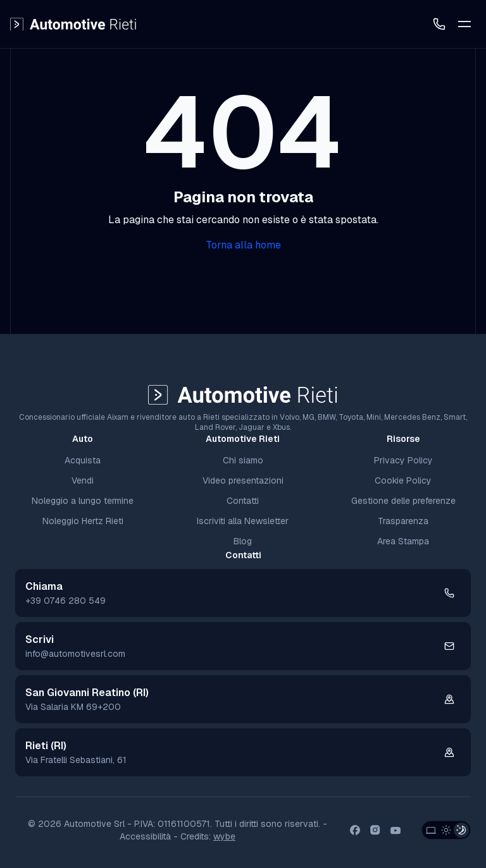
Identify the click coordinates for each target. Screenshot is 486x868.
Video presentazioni (243, 480)
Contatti (243, 501)
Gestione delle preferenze (403, 501)
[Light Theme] (446, 830)
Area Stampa (403, 541)
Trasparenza (403, 521)
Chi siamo (243, 460)
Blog (243, 541)
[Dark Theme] (461, 830)
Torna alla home (243, 245)
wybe (224, 836)
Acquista (83, 460)
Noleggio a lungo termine (83, 501)
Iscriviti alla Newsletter (243, 521)
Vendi (83, 480)
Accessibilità (145, 836)
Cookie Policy (403, 480)
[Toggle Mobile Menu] (464, 24)
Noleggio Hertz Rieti (83, 521)
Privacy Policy (403, 460)
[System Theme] (431, 830)
